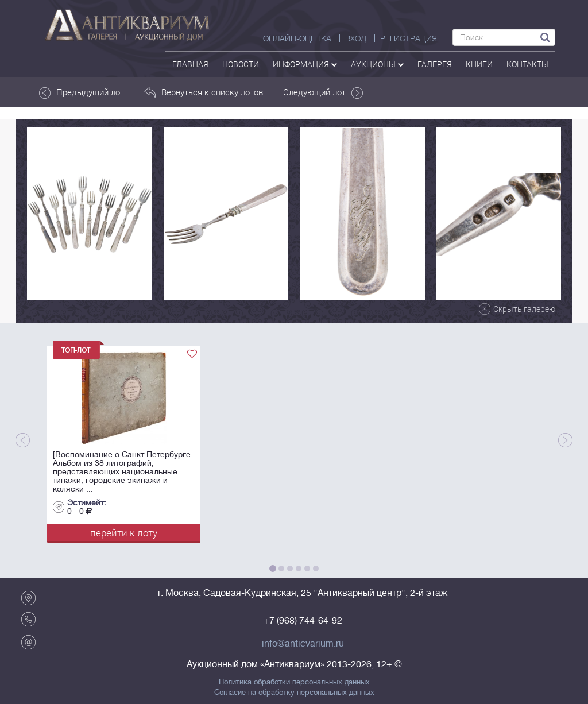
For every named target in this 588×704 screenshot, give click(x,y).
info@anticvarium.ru (303, 644)
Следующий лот (323, 92)
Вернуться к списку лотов (204, 92)
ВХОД (356, 38)
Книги (479, 64)
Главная (190, 64)
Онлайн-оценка (297, 38)
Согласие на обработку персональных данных (294, 693)
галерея (435, 64)
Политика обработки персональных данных (294, 682)
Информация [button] (305, 64)
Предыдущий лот (82, 92)
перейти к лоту (124, 533)
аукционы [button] (377, 64)
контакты (527, 64)
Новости (241, 64)
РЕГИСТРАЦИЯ (409, 38)
